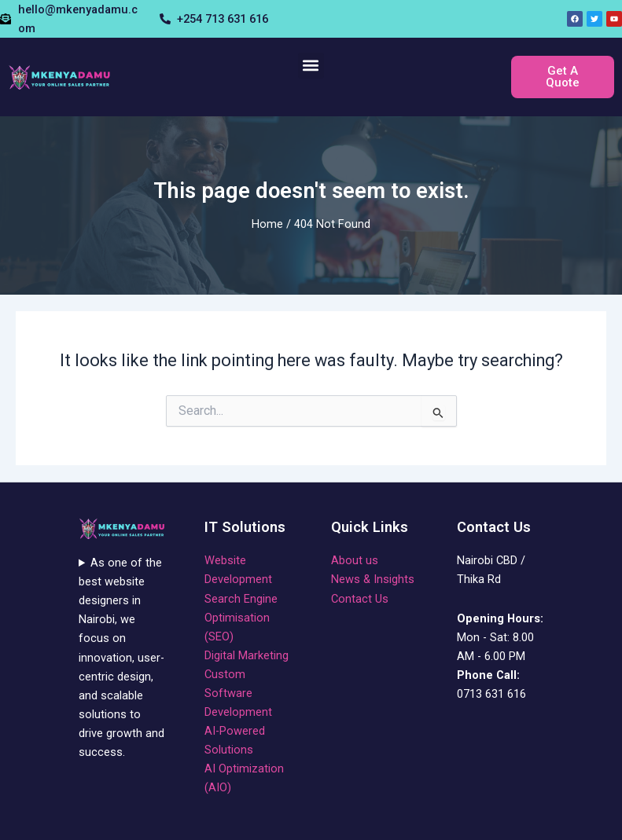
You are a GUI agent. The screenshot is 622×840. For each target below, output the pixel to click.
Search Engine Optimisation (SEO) (241, 618)
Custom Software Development (238, 693)
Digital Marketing (247, 655)
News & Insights (373, 579)
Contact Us (360, 599)
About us (355, 560)
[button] (311, 66)
